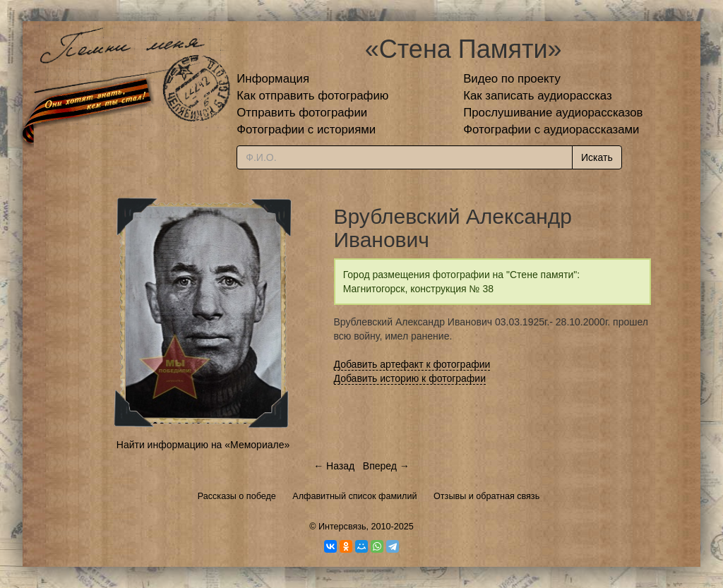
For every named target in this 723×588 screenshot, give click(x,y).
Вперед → (386, 466)
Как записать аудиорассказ (538, 96)
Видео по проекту (512, 79)
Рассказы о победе (237, 496)
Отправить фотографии (302, 113)
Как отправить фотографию (312, 96)
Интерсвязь (342, 527)
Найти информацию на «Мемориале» (203, 445)
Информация (273, 79)
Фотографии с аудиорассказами (551, 130)
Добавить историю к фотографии (410, 378)
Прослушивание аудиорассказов (553, 113)
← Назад (334, 466)
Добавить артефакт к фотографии (412, 364)
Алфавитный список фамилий (354, 496)
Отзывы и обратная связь (486, 496)
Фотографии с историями (306, 130)
